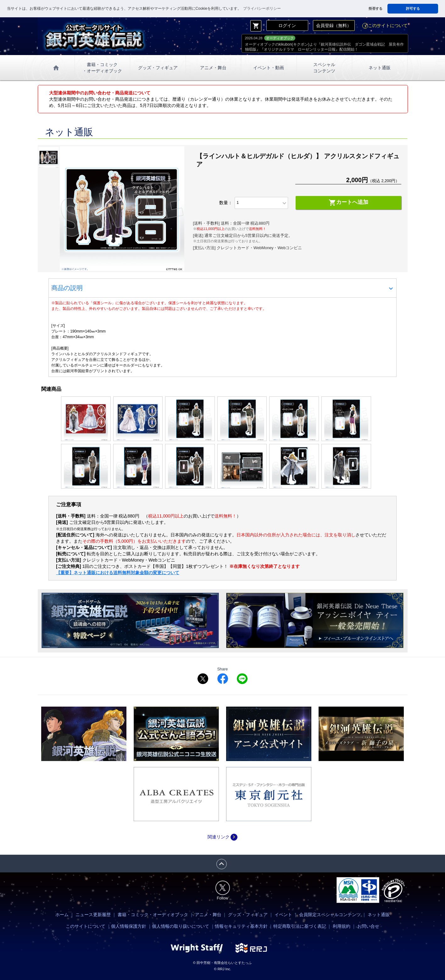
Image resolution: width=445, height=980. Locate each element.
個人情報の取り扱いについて (181, 926)
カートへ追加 (348, 203)
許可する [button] (413, 8)
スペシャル (324, 68)
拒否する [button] (375, 8)
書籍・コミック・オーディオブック (153, 915)
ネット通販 (380, 68)
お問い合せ (368, 926)
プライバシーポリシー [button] (262, 8)
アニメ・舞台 (213, 68)
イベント (283, 915)
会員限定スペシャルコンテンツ (330, 915)
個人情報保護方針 (129, 926)
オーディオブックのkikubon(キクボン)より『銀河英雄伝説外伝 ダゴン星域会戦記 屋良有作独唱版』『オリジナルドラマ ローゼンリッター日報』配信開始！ (324, 47)
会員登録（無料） (334, 25)
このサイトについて (385, 25)
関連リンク (222, 837)
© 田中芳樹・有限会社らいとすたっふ (222, 963)
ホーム (62, 915)
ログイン (287, 25)
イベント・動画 (269, 68)
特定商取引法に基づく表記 (300, 926)
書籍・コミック (102, 68)
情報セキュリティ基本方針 (241, 926)
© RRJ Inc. (222, 969)
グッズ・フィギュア (158, 68)
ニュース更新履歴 (93, 915)
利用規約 (342, 926)
